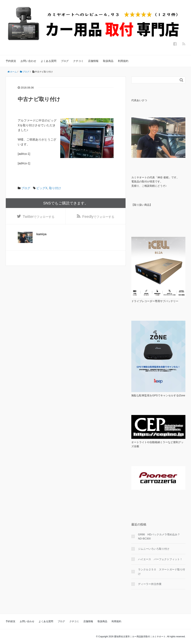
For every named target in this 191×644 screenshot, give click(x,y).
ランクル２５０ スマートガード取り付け (162, 572)
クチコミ (78, 61)
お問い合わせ (28, 61)
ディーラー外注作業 (150, 584)
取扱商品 (108, 61)
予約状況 (11, 61)
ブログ (65, 61)
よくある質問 (48, 61)
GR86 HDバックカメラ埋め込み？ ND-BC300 (160, 536)
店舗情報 (93, 61)
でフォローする (39, 217)
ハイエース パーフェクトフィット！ (160, 559)
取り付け (55, 188)
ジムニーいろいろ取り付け (154, 549)
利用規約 (123, 61)
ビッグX (42, 188)
